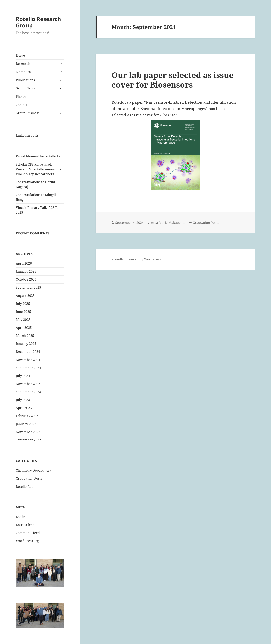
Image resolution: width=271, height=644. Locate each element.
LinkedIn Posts (27, 135)
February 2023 (27, 416)
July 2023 (23, 400)
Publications (25, 80)
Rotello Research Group (38, 22)
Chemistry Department (34, 470)
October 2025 (26, 279)
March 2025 (25, 336)
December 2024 (28, 352)
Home (20, 55)
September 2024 (28, 368)
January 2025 (26, 344)
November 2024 (28, 360)
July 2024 (23, 376)
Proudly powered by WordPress (136, 259)
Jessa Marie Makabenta (168, 223)
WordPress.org (27, 541)
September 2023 (28, 392)
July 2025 (23, 304)
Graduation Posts (29, 478)
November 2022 (28, 432)
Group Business (28, 113)
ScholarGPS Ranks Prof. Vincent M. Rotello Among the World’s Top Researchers (39, 169)
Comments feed (28, 533)
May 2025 (23, 320)
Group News (25, 88)
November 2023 (28, 384)
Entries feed (25, 525)
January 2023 (26, 424)
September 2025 (28, 287)
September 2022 (28, 440)
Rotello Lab (25, 487)
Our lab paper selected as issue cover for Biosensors (173, 80)
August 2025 (25, 296)
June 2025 (23, 312)
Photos (21, 96)
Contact (22, 105)
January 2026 (26, 271)
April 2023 (24, 408)
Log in (21, 517)
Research (23, 64)
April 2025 (24, 328)
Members (23, 72)
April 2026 (24, 263)
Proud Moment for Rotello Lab (39, 156)
